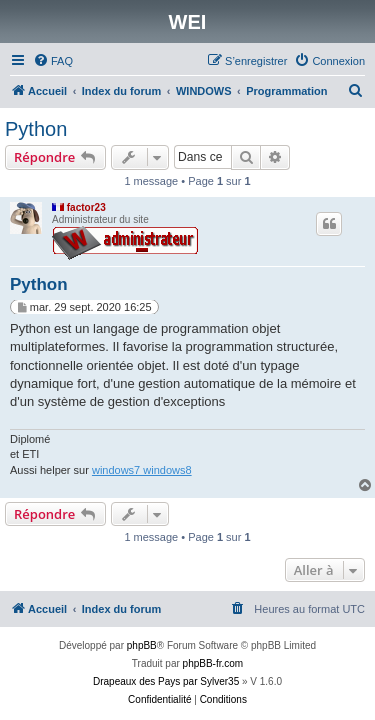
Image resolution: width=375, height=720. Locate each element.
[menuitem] (53, 61)
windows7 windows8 (142, 470)
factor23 (86, 207)
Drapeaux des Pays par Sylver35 (166, 681)
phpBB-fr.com (213, 663)
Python (36, 129)
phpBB (142, 645)
